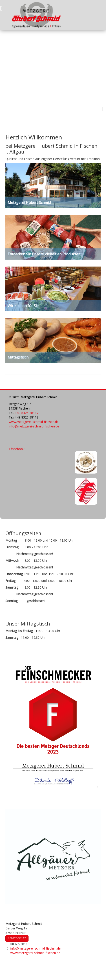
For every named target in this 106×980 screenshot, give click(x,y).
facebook (17, 449)
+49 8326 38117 (27, 413)
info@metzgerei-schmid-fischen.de (34, 426)
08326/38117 (17, 938)
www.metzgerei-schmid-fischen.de (34, 422)
